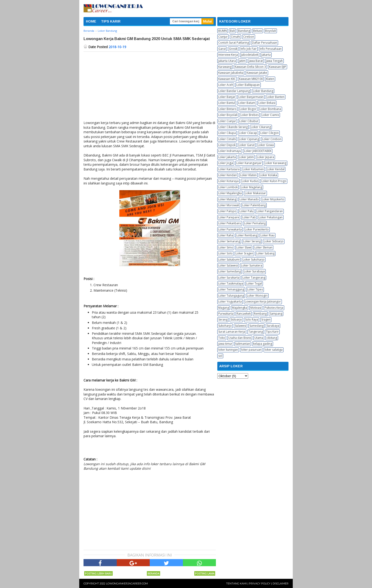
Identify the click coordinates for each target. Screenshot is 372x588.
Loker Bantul (227, 103)
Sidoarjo (236, 319)
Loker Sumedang (230, 271)
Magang (224, 308)
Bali (232, 31)
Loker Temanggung (231, 289)
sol (220, 356)
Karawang (225, 67)
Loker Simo (226, 247)
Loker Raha (226, 235)
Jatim (242, 61)
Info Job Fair (249, 49)
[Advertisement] (150, 87)
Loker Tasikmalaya (231, 283)
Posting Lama (205, 573)
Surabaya (273, 326)
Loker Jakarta (227, 157)
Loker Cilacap (248, 133)
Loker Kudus (250, 181)
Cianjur (223, 37)
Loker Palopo (227, 211)
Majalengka (240, 308)
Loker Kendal (276, 169)
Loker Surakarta (229, 278)
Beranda (153, 573)
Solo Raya (252, 319)
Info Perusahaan (271, 49)
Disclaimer (281, 583)
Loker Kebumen (253, 169)
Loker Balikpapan (248, 85)
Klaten (270, 79)
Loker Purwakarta (230, 229)
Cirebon (249, 37)
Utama (259, 338)
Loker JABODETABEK (258, 151)
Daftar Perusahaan (265, 43)
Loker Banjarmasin (251, 97)
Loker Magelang (251, 187)
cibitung (272, 338)
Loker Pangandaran (270, 211)
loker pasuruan (251, 350)
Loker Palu (246, 211)
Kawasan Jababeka (231, 73)
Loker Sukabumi (229, 260)
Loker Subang (265, 253)
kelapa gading (263, 344)
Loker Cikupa (227, 133)
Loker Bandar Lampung (234, 91)
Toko (222, 338)
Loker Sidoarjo (274, 241)
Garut (222, 49)
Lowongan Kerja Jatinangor (263, 301)
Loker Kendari (228, 175)
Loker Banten (276, 97)
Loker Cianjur (227, 121)
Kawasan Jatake (257, 73)
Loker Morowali (229, 205)
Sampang (276, 314)
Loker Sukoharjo (254, 260)
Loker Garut (247, 145)
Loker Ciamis (270, 115)
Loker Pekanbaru (230, 223)
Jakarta (266, 55)
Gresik (233, 49)
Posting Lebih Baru (98, 573)
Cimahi (235, 37)
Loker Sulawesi (228, 265)
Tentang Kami (236, 583)
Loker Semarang (229, 241)
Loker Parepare (229, 217)
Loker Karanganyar (249, 163)
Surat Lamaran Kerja (232, 332)
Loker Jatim (246, 157)
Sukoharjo (225, 326)
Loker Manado (249, 199)
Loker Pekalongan (271, 217)
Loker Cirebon (272, 139)
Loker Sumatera (252, 265)
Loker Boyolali (228, 115)
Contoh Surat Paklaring (234, 43)
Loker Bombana (270, 109)
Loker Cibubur (249, 121)
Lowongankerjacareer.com (127, 583)
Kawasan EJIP (278, 67)
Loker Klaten (248, 175)
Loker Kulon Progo (274, 181)
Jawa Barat (256, 61)
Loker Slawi (244, 247)
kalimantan (243, 344)
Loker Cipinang (249, 139)
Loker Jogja (226, 163)
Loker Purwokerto (257, 229)
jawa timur (225, 344)
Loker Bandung (263, 91)
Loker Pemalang (255, 223)
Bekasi (258, 31)
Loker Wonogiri (257, 296)
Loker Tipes (255, 289)
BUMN (223, 31)
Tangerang (256, 332)
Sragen (266, 319)
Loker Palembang (254, 205)
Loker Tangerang (254, 278)
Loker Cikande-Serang (233, 127)
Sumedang (256, 326)
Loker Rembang (247, 235)
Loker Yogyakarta (230, 301)
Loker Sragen (244, 253)
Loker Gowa (266, 145)
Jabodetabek (250, 55)
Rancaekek (244, 314)
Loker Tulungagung (231, 296)
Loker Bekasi (267, 103)
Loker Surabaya (254, 271)
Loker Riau (267, 235)
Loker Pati (249, 217)
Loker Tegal (254, 283)
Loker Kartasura (229, 169)
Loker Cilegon (270, 133)
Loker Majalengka (230, 193)
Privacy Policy (260, 583)
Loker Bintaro (227, 109)
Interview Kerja (228, 55)
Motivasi (256, 308)
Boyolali (270, 31)
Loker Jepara (265, 157)
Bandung (244, 31)
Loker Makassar (255, 193)
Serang (223, 319)
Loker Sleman (263, 247)
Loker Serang (252, 241)
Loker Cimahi (227, 139)
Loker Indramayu (230, 151)
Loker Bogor (248, 109)
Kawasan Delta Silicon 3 (250, 67)
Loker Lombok (228, 187)
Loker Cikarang (261, 127)
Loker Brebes (250, 115)
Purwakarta (226, 314)
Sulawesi (241, 326)
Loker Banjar (227, 97)
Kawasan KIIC (227, 79)
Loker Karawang (276, 163)
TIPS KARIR (111, 21)
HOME (91, 21)
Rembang (260, 314)
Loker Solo (225, 253)
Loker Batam (247, 103)
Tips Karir (272, 332)
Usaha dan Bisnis (240, 338)
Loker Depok (227, 145)
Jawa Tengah (274, 61)
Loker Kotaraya (228, 181)
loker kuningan (228, 350)
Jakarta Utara (227, 61)
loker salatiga (274, 350)
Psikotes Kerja (274, 308)
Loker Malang (227, 199)
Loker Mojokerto (273, 199)
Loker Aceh (226, 85)
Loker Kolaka (268, 175)
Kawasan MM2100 (251, 79)
